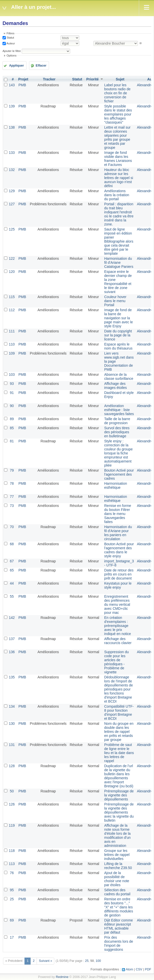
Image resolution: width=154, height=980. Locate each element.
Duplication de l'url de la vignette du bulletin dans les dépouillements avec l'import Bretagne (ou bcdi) (119, 776)
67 (12, 561)
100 (98, 961)
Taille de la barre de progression (117, 421)
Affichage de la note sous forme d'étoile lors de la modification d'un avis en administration (118, 835)
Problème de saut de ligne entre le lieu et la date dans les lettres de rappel (119, 753)
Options (11, 55)
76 (12, 873)
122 (12, 258)
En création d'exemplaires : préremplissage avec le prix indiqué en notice (118, 626)
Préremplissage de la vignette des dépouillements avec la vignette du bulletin (119, 812)
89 (12, 419)
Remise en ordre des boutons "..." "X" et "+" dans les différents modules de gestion (119, 907)
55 (12, 596)
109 (12, 353)
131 (12, 745)
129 (12, 191)
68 (12, 544)
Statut (10, 38)
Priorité (93, 79)
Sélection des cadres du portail (117, 892)
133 (12, 153)
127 (12, 204)
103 (12, 374)
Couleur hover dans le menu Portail (115, 301)
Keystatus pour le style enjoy (118, 585)
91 (12, 393)
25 (12, 899)
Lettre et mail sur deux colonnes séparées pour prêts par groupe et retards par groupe (117, 137)
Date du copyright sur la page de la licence (118, 335)
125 (12, 229)
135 (12, 677)
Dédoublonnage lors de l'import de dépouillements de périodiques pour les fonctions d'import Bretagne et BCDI (119, 689)
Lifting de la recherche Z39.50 (118, 866)
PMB (22, 85)
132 (12, 170)
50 (12, 791)
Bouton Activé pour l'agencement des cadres (119, 474)
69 (12, 920)
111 (12, 331)
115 (12, 297)
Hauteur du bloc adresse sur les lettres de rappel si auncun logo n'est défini (119, 178)
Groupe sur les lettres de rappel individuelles (117, 855)
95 (12, 890)
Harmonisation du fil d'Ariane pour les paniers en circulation (118, 533)
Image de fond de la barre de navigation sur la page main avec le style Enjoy (119, 318)
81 (12, 441)
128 (12, 766)
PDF (148, 969)
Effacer (41, 66)
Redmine (62, 977)
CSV (139, 969)
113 (12, 864)
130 (12, 724)
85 (12, 428)
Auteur (10, 43)
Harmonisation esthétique (116, 485)
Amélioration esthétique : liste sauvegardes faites (119, 410)
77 (12, 497)
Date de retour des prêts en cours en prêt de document (119, 574)
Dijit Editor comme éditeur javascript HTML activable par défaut (119, 926)
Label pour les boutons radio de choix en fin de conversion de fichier (117, 93)
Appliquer (17, 66)
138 (12, 127)
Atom (129, 969)
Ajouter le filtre (12, 51)
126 (12, 804)
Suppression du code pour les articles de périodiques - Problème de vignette (117, 662)
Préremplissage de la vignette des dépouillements (119, 795)
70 (12, 527)
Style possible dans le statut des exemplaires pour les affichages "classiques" (118, 114)
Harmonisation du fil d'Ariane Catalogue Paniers (119, 263)
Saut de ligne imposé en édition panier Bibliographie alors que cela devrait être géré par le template (119, 241)
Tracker (49, 79)
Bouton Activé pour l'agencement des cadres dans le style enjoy (119, 550)
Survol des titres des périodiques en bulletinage (117, 432)
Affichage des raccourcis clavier (118, 641)
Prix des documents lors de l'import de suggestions (119, 943)
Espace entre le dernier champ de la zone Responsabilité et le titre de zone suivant (118, 282)
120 (12, 272)
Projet (23, 79)
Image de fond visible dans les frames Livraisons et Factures (118, 159)
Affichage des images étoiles (116, 386)
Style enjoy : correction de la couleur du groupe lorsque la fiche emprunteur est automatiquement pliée (119, 453)
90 (12, 406)
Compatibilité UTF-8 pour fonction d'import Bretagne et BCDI (119, 712)
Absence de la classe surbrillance (119, 377)
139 (12, 106)
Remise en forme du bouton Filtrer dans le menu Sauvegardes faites (118, 514)
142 (12, 618)
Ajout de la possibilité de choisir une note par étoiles (117, 879)
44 (12, 583)
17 (12, 937)
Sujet (120, 79)
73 (12, 506)
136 (12, 652)
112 (12, 310)
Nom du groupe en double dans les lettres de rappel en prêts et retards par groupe (119, 732)
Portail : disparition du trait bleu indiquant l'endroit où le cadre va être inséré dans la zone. (119, 214)
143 (12, 85)
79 (12, 470)
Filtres (10, 33)
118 (12, 851)
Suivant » (46, 961)
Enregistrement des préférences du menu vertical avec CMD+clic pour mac (117, 604)
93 (12, 384)
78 (12, 483)
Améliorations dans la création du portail (117, 195)
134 (12, 706)
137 (12, 639)
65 (12, 570)
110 (12, 344)
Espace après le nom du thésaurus (118, 346)
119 (12, 825)
